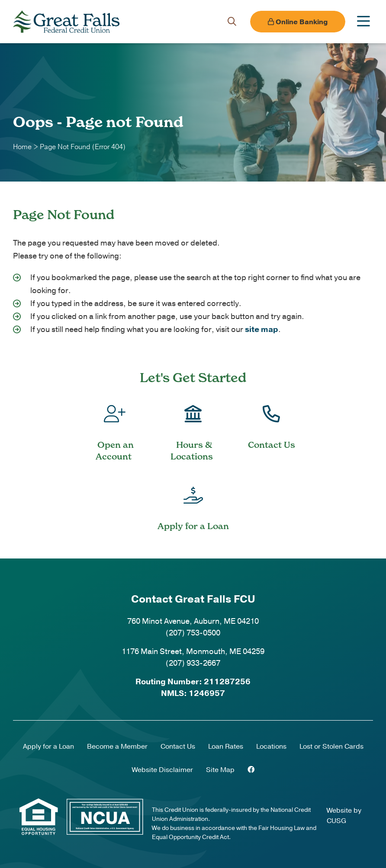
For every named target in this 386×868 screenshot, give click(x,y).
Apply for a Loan (48, 747)
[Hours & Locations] (193, 427)
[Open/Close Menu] (363, 22)
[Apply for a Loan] (193, 502)
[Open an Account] (114, 427)
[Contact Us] (272, 421)
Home (22, 147)
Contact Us (178, 747)
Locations (271, 747)
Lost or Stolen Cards (331, 747)
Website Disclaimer (162, 770)
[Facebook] (251, 770)
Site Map (220, 770)
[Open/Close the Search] (232, 22)
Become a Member (117, 747)
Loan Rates (226, 747)
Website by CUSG (344, 816)
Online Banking (298, 22)
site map (262, 329)
